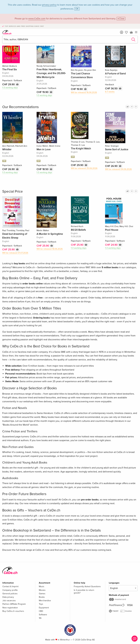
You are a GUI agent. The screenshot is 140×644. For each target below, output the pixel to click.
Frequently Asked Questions (87, 586)
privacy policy (49, 5)
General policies (10, 594)
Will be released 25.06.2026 (84, 168)
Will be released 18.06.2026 (50, 249)
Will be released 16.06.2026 (84, 92)
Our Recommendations (20, 107)
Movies (42, 590)
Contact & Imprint (10, 586)
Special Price (13, 191)
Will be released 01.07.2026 (15, 253)
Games (42, 594)
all (128, 107)
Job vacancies (9, 601)
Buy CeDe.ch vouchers (13, 611)
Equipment (44, 608)
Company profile (10, 590)
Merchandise (45, 601)
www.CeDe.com (37, 19)
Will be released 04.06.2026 (118, 169)
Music (42, 586)
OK (77, 9)
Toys (41, 604)
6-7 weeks (110, 92)
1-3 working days (10, 88)
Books (42, 597)
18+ (40, 618)
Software (43, 615)
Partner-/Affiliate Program (14, 604)
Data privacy (8, 597)
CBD (41, 611)
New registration (10, 608)
